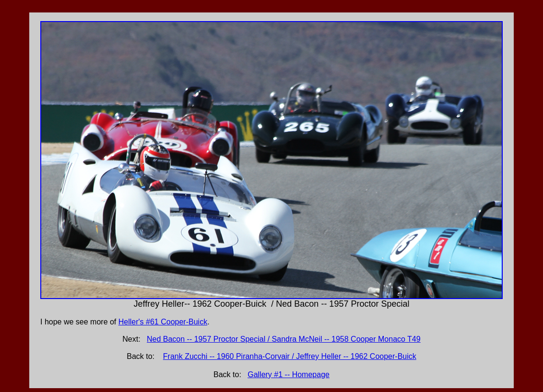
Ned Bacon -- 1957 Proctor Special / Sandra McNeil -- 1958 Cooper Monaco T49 (284, 339)
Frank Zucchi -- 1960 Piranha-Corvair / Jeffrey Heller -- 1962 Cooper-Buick (290, 356)
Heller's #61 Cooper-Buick (163, 322)
